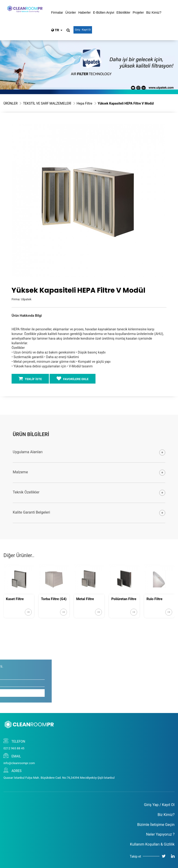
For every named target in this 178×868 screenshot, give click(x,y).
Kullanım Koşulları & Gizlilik (152, 844)
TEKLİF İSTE (30, 378)
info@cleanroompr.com (19, 763)
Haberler (85, 12)
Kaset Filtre (15, 599)
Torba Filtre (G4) (54, 599)
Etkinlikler (124, 12)
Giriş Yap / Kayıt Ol (159, 805)
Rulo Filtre (154, 599)
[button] (160, 128)
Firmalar (57, 12)
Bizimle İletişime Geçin (156, 825)
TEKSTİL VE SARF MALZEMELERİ (47, 103)
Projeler (138, 12)
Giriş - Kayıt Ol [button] (83, 30)
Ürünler (71, 12)
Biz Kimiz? (154, 12)
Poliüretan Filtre (124, 599)
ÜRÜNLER (11, 103)
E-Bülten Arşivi (103, 12)
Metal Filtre (85, 599)
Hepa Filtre (85, 103)
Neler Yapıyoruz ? (160, 834)
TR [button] (57, 30)
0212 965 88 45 (14, 748)
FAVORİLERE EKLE (73, 378)
